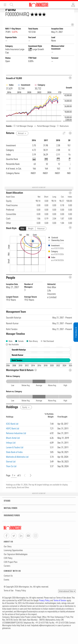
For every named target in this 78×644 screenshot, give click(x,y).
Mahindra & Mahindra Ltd (17, 467)
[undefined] (70, 238)
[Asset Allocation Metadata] (70, 203)
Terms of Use (9, 601)
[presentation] (39, 264)
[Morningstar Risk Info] (36, 381)
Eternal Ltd (11, 472)
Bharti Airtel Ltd (13, 448)
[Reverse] (64, 144)
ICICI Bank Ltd (12, 434)
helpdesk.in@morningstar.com (43, 636)
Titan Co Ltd (11, 477)
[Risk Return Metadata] (70, 381)
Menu (5, 5)
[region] (38, 172)
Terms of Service (60, 611)
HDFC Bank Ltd (13, 439)
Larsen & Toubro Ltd (15, 458)
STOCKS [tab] (5, 511)
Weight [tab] (31, 239)
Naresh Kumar (12, 334)
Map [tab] (22, 239)
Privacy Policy (21, 601)
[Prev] (25, 486)
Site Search (12, 5)
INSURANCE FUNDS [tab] (10, 526)
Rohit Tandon (12, 340)
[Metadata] (70, 88)
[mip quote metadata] (72, 35)
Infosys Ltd (11, 453)
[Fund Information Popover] (72, 17)
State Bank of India (14, 463)
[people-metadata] (70, 288)
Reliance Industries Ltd (16, 444)
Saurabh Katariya (14, 328)
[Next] (31, 486)
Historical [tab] (41, 239)
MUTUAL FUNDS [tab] (9, 519)
